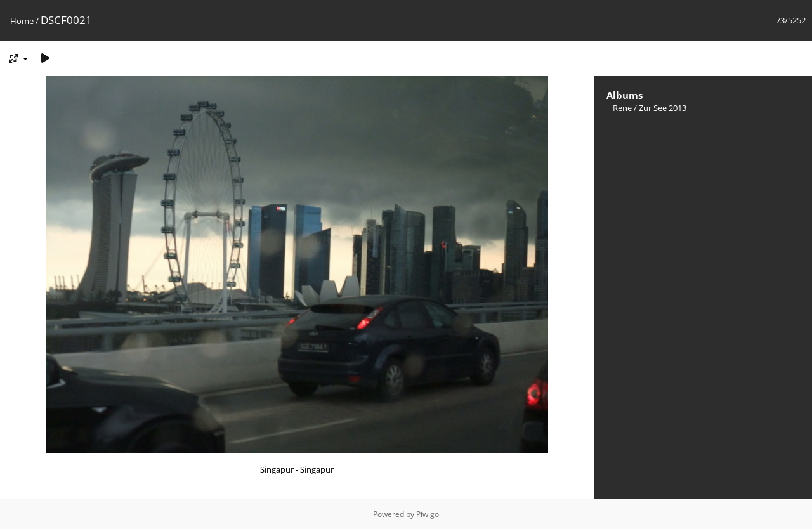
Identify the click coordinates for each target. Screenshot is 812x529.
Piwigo (428, 514)
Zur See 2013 (663, 108)
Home (22, 21)
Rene (622, 108)
